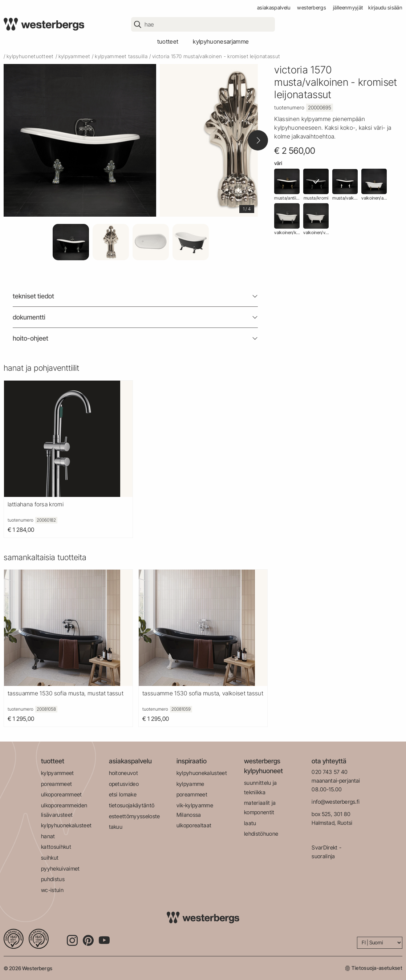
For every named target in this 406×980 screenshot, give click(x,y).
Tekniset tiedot (33, 296)
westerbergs (312, 7)
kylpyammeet (74, 56)
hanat (48, 836)
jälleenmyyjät (348, 7)
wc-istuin (52, 890)
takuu (116, 827)
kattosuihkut (56, 847)
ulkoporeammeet (61, 794)
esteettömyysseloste (135, 816)
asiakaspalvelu (274, 7)
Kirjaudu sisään (385, 7)
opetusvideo (124, 784)
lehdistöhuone (261, 834)
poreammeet (56, 784)
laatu (250, 823)
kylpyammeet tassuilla (121, 56)
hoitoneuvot (124, 773)
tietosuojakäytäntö (132, 805)
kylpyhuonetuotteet (30, 56)
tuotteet (168, 41)
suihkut (50, 858)
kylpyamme (190, 784)
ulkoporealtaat (194, 825)
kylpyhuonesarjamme (221, 41)
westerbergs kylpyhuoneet (263, 766)
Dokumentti (29, 317)
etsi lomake (123, 794)
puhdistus (53, 879)
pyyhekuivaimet (60, 869)
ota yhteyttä (329, 761)
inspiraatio (192, 761)
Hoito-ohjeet (31, 338)
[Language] (380, 943)
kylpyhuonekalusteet (66, 825)
